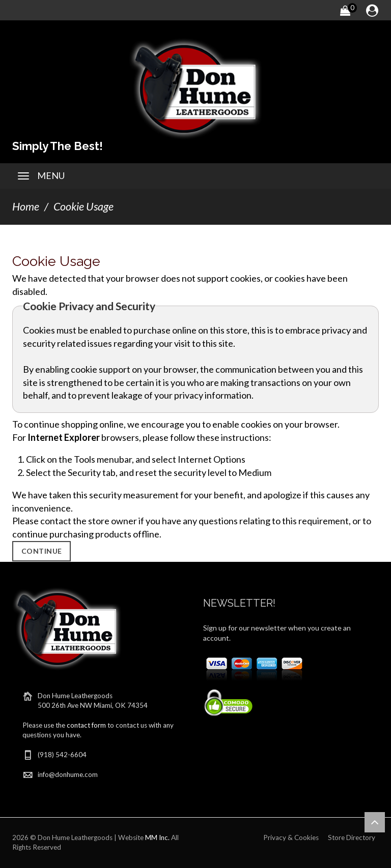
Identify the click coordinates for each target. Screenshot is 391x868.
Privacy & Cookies (291, 837)
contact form (86, 725)
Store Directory (352, 837)
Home (26, 206)
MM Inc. (157, 837)
